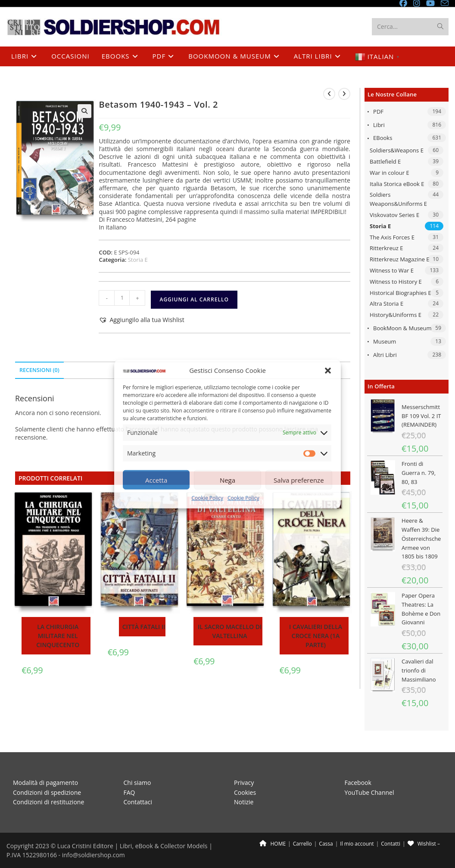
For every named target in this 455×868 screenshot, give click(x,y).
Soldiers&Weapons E (397, 150)
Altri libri (385, 355)
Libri (379, 125)
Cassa (326, 844)
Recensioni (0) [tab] (39, 370)
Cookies (245, 792)
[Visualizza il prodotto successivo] (344, 94)
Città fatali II (144, 627)
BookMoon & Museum (402, 328)
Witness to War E (392, 270)
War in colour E (390, 173)
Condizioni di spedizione (47, 792)
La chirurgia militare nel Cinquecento (58, 636)
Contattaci (138, 802)
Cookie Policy (207, 498)
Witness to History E (396, 282)
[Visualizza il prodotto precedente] (329, 94)
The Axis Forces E (392, 237)
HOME (273, 844)
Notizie (244, 802)
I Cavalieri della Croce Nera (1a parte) (316, 636)
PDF (378, 112)
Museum (385, 341)
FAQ (129, 792)
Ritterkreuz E (386, 248)
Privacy (244, 783)
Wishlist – (424, 844)
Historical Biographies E (400, 293)
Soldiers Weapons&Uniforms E (398, 199)
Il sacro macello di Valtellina (230, 631)
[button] (328, 371)
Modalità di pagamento (45, 783)
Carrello (302, 844)
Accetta (156, 480)
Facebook (358, 783)
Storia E (380, 226)
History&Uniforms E (396, 315)
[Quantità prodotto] (122, 298)
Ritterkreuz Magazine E (400, 259)
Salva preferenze (299, 480)
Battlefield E (385, 161)
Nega (227, 480)
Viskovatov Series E (394, 215)
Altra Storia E (386, 304)
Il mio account (357, 844)
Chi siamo (137, 783)
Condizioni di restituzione (48, 802)
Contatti (391, 844)
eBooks (383, 138)
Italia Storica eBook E (397, 184)
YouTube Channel (369, 792)
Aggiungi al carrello (194, 299)
